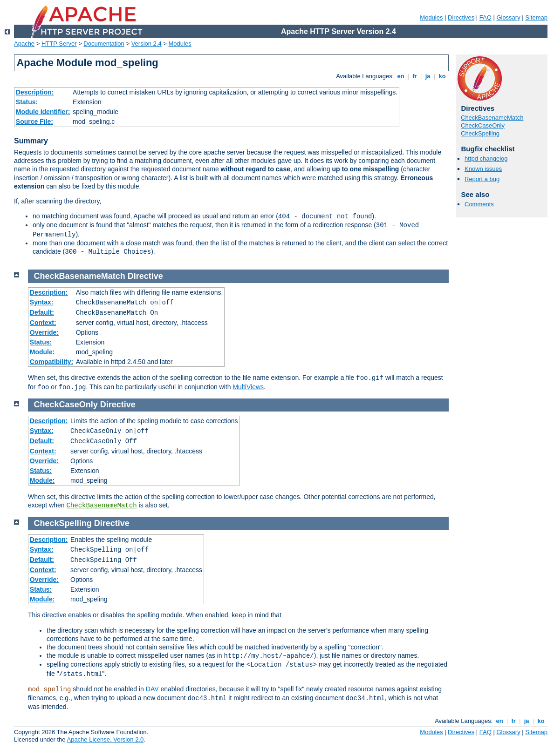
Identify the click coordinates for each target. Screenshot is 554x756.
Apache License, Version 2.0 (105, 739)
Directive (145, 276)
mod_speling (49, 689)
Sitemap (536, 17)
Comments (479, 204)
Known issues (483, 169)
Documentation (104, 44)
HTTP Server (59, 44)
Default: (42, 312)
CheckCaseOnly (483, 125)
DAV (152, 689)
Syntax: (42, 302)
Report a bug (482, 179)
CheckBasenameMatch (492, 118)
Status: (27, 102)
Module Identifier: (43, 112)
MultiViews (248, 387)
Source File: (34, 121)
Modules (431, 17)
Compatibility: (51, 362)
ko (442, 76)
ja (428, 76)
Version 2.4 (147, 44)
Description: (35, 92)
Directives (461, 17)
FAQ (486, 17)
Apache (24, 44)
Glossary (508, 17)
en (401, 76)
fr (415, 76)
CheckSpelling (480, 133)
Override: (44, 332)
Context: (43, 323)
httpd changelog (486, 159)
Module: (42, 352)
